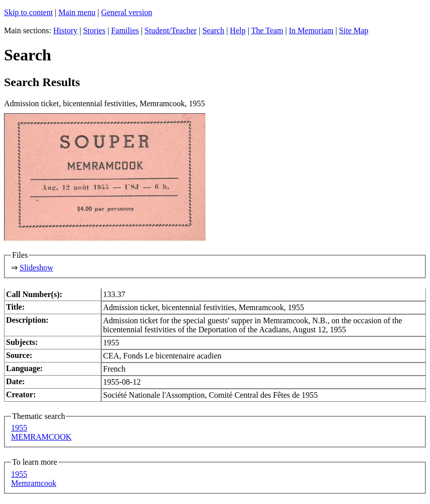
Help (238, 30)
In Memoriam (311, 30)
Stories (94, 30)
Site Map (353, 30)
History (65, 30)
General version (127, 12)
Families (125, 30)
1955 (19, 428)
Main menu (77, 12)
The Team (267, 30)
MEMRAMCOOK (41, 437)
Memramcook (34, 483)
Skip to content (28, 12)
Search (213, 30)
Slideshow (37, 268)
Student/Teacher (171, 30)
